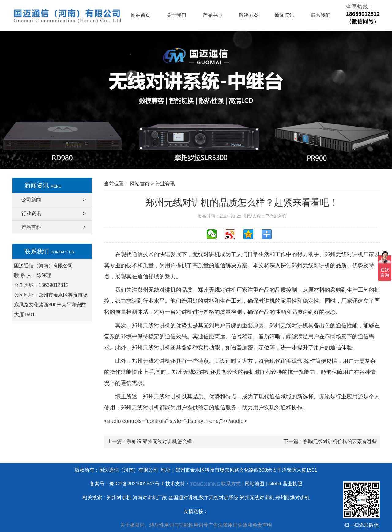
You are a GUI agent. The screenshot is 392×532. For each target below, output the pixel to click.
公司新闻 (54, 200)
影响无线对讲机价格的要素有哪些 (340, 441)
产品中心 (213, 15)
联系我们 (321, 15)
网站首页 (141, 15)
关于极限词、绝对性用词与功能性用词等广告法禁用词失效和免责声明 (196, 525)
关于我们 (176, 15)
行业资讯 (54, 214)
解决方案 (249, 15)
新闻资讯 (285, 15)
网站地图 (254, 484)
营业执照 (292, 484)
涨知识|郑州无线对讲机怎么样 (159, 441)
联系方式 (231, 484)
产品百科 (54, 227)
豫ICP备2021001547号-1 (137, 484)
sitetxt (275, 484)
